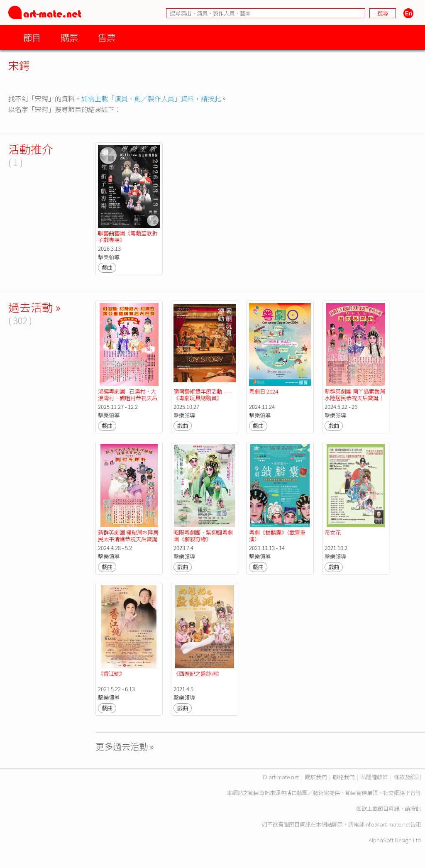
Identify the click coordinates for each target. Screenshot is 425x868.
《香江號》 (111, 674)
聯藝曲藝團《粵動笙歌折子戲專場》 (128, 236)
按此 (415, 808)
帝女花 (333, 532)
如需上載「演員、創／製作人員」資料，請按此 (151, 98)
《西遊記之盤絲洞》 (198, 674)
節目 (32, 37)
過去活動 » (34, 307)
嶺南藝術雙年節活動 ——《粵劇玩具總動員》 (203, 395)
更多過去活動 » (125, 746)
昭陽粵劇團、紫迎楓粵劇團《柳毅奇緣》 (203, 536)
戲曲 (107, 268)
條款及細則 (407, 777)
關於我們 (316, 777)
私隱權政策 (374, 777)
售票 (107, 37)
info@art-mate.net (387, 824)
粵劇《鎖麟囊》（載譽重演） (277, 536)
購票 (69, 37)
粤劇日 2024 (264, 391)
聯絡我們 (344, 777)
